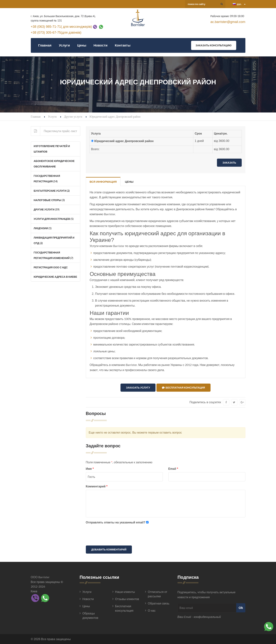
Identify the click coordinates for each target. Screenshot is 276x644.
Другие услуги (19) (47, 209)
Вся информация (103, 182)
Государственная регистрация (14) (47, 179)
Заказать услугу (138, 388)
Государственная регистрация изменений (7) (53, 255)
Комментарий (97, 486)
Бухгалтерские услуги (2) (52, 191)
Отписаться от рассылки (158, 594)
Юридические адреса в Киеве (55, 277)
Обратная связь (159, 603)
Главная (45, 45)
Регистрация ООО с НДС (51, 267)
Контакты (123, 45)
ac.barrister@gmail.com (228, 22)
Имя (90, 469)
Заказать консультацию (214, 45)
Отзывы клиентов (127, 599)
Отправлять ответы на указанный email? (116, 522)
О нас (152, 610)
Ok (241, 608)
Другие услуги (73, 116)
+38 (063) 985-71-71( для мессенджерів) (61, 26)
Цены (82, 45)
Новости (100, 45)
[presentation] (114, 536)
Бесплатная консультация (183, 388)
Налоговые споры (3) (49, 200)
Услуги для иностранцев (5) (54, 219)
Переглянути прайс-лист (54, 131)
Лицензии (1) (43, 228)
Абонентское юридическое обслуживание (54, 164)
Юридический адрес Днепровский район (124, 141)
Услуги (64, 45)
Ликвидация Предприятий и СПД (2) (54, 240)
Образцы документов (90, 615)
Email (173, 469)
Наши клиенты (125, 592)
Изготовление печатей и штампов (52, 149)
